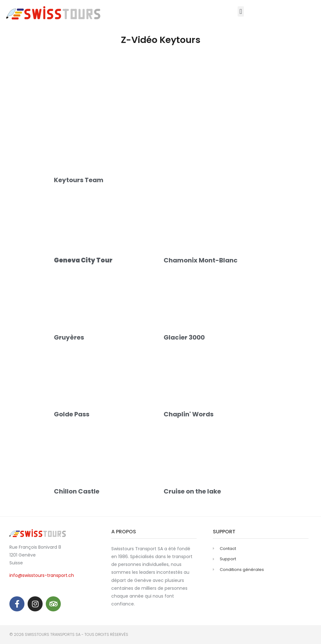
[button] (241, 11)
